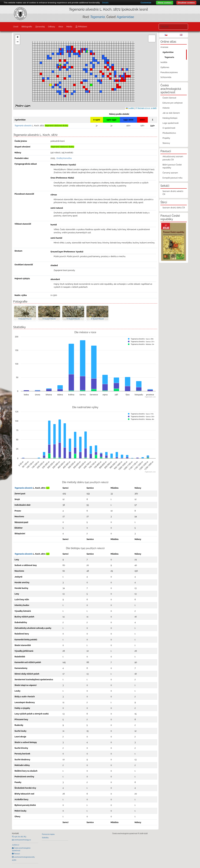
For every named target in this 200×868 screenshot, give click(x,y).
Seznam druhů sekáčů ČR (173, 193)
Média (69, 27)
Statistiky (45, 838)
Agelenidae (125, 17)
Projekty (166, 138)
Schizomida (166, 77)
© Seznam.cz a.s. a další (146, 108)
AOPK (14, 860)
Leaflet (130, 108)
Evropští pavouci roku (172, 178)
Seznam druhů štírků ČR (174, 208)
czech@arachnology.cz (22, 840)
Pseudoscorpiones (169, 72)
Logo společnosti (171, 123)
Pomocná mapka (48, 834)
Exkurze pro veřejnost (172, 103)
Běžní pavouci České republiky (172, 166)
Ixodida (164, 62)
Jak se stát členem (171, 113)
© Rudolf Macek (25, 319)
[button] (118, 81)
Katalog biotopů (170, 118)
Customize (146, 3)
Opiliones (165, 67)
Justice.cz (16, 845)
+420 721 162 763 (20, 837)
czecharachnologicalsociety (24, 857)
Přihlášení (82, 27)
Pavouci (17, 854)
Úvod (16, 27)
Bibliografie (27, 27)
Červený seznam (170, 173)
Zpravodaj (40, 27)
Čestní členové (169, 98)
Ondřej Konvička (64, 158)
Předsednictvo (169, 133)
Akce (61, 27)
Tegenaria (169, 57)
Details (105, 3)
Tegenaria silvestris (24, 488)
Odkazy (51, 27)
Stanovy (166, 143)
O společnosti (169, 128)
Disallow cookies (186, 3)
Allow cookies (165, 3)
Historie (166, 108)
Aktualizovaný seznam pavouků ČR (173, 158)
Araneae (164, 47)
